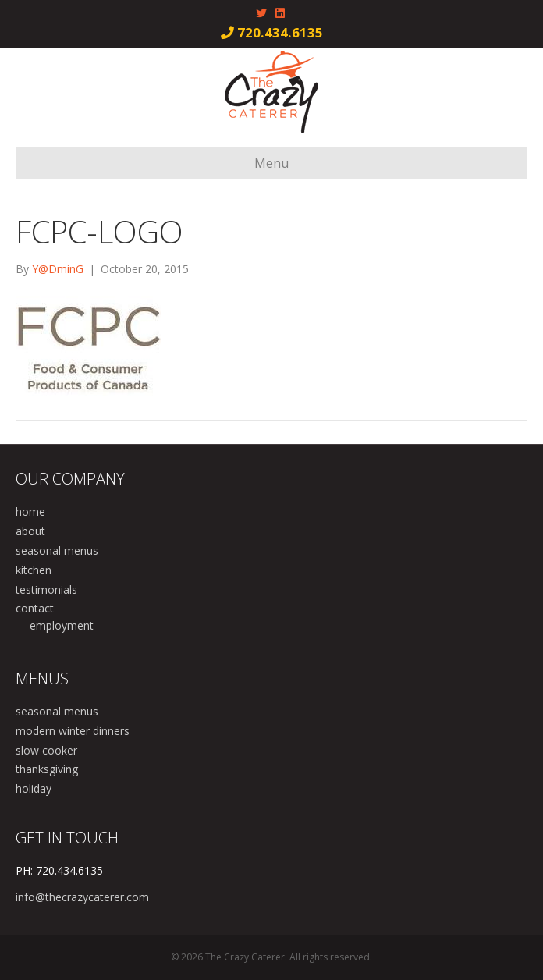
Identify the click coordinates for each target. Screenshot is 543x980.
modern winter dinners (73, 731)
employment (62, 625)
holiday (34, 788)
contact (35, 608)
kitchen (34, 570)
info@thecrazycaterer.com (82, 897)
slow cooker (46, 750)
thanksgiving (47, 769)
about (30, 531)
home (30, 511)
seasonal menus (57, 550)
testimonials (46, 589)
